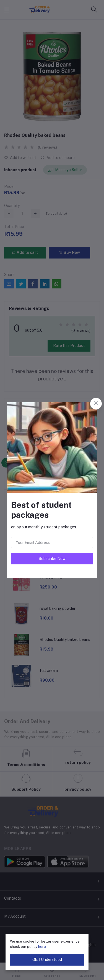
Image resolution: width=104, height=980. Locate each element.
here (42, 947)
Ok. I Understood (47, 959)
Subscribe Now (52, 559)
